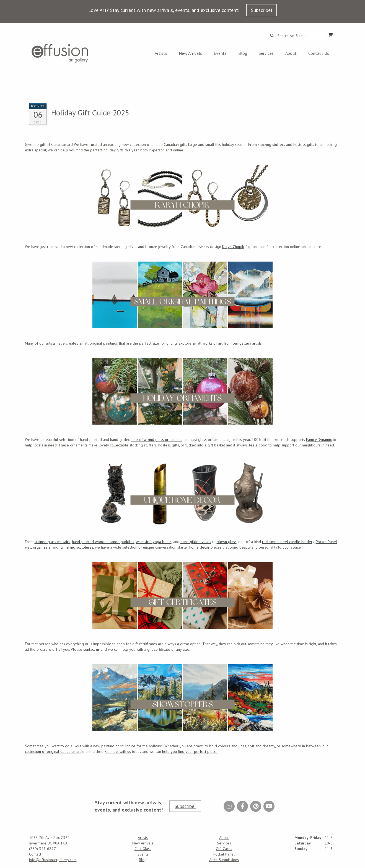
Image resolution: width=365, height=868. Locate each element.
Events (220, 53)
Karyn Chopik (233, 247)
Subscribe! (262, 10)
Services (266, 53)
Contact (35, 854)
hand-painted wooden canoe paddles (103, 542)
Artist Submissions (224, 860)
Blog (243, 53)
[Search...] (300, 36)
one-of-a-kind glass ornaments (157, 440)
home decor (199, 547)
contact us (91, 649)
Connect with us (118, 751)
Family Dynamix (319, 440)
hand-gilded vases (196, 542)
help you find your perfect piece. (190, 751)
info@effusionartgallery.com (53, 860)
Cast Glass (143, 849)
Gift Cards (224, 849)
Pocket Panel (224, 854)
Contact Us (319, 53)
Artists (161, 53)
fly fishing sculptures (76, 547)
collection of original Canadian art (53, 751)
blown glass (227, 542)
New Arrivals (190, 53)
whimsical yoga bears (154, 542)
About (291, 53)
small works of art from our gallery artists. (228, 343)
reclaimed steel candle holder (287, 542)
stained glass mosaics (52, 542)
